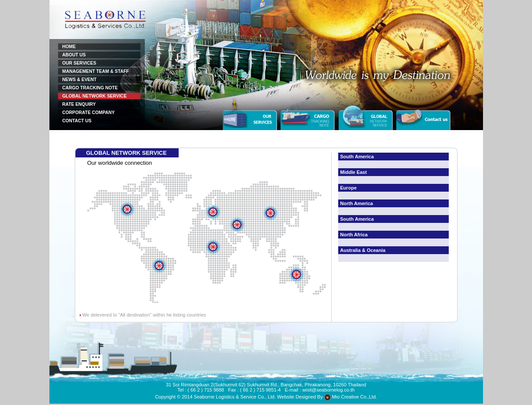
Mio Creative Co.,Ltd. (351, 397)
